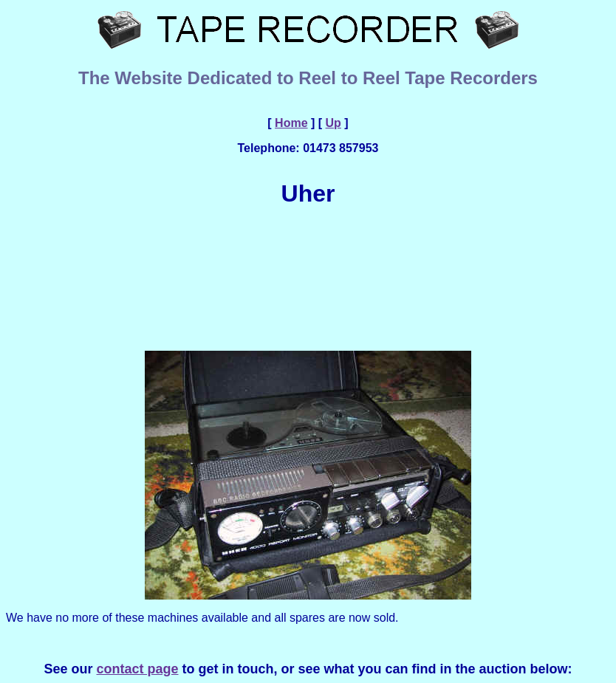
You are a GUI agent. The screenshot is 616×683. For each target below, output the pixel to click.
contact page (137, 669)
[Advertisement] (311, 278)
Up (333, 123)
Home (291, 123)
